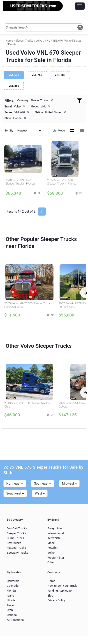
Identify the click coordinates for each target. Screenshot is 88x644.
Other (51, 562)
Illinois (11, 600)
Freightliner (55, 528)
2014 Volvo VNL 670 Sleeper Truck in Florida (62, 182)
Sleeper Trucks (16, 533)
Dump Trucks (15, 538)
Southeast (43, 484)
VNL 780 (60, 75)
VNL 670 (14, 75)
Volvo (51, 553)
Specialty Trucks (17, 553)
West (40, 493)
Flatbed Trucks (16, 548)
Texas (11, 605)
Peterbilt (53, 548)
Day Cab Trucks (17, 528)
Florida (11, 591)
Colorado (13, 586)
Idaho (10, 596)
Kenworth (54, 538)
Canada (12, 615)
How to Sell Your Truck (62, 586)
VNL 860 (14, 86)
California (13, 581)
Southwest (15, 493)
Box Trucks (14, 543)
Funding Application (60, 591)
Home (51, 581)
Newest (29, 130)
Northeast (15, 484)
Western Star (56, 558)
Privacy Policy (56, 600)
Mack (51, 543)
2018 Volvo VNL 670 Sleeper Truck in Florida (20, 182)
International (56, 533)
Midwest (69, 484)
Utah (10, 610)
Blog (50, 596)
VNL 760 (37, 75)
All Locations (15, 620)
